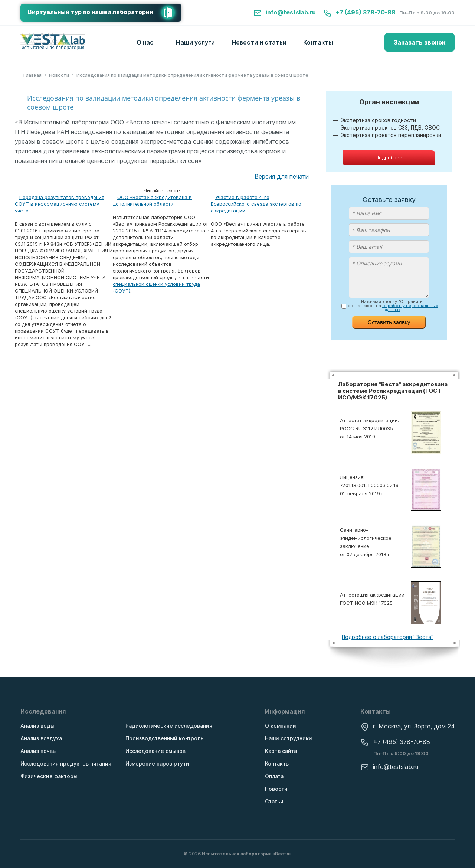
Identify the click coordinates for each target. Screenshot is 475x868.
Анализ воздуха (41, 738)
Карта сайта (281, 751)
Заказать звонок (420, 42)
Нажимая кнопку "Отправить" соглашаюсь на (393, 306)
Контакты (318, 42)
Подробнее (389, 157)
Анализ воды (37, 726)
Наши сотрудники (289, 738)
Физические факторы (49, 776)
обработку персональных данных (410, 308)
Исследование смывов (155, 751)
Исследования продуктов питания (66, 763)
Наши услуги (195, 42)
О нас (145, 42)
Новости (276, 789)
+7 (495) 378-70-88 (359, 12)
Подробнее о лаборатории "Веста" (388, 637)
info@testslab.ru (284, 12)
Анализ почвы (39, 751)
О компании (281, 726)
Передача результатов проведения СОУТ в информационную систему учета (60, 204)
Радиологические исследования (169, 726)
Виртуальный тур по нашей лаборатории (105, 13)
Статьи (274, 801)
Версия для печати (282, 176)
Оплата (274, 776)
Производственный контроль (164, 738)
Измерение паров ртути (157, 763)
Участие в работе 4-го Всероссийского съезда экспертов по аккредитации (256, 204)
